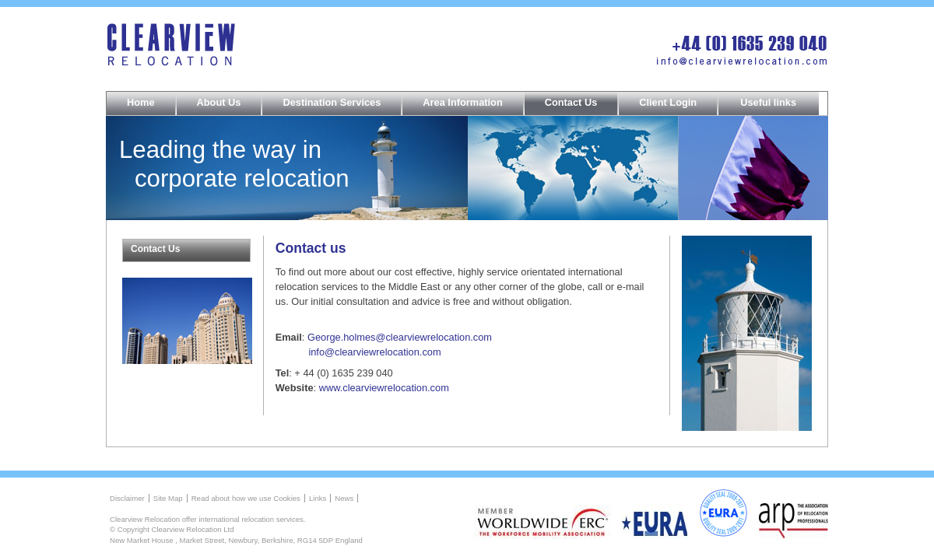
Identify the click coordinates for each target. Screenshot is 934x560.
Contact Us (571, 102)
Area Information (462, 102)
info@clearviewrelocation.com (374, 352)
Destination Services (332, 102)
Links (318, 498)
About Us (219, 102)
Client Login (668, 102)
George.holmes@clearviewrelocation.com (400, 337)
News (344, 498)
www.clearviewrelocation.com (384, 388)
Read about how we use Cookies (246, 498)
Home (141, 102)
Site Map (168, 498)
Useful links (768, 102)
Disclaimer (127, 498)
